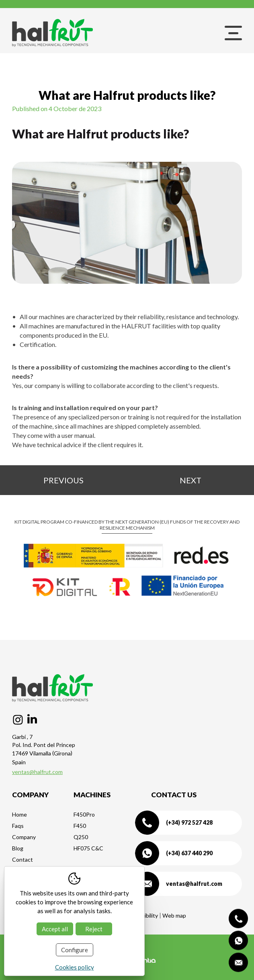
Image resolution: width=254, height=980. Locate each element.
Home (19, 814)
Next (190, 480)
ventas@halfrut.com (37, 772)
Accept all (55, 929)
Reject (94, 929)
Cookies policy (75, 967)
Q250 (81, 837)
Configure (75, 950)
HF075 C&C (88, 848)
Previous (63, 480)
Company (24, 837)
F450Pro (84, 814)
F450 (80, 826)
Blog (18, 848)
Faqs (18, 826)
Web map (174, 916)
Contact (23, 859)
